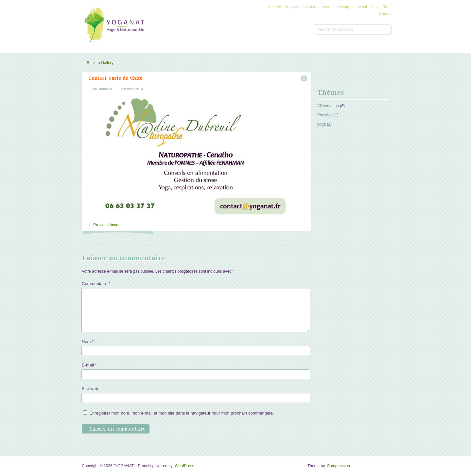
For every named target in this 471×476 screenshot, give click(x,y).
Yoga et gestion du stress (307, 7)
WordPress (184, 466)
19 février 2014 (131, 89)
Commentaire (96, 284)
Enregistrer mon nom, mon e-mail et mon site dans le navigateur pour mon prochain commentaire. (182, 413)
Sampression (339, 466)
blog (375, 7)
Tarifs (388, 7)
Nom (88, 341)
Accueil (275, 7)
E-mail (89, 365)
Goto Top (385, 468)
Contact (386, 14)
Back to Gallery (98, 63)
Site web (90, 389)
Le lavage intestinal (350, 7)
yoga (322, 124)
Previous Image (105, 225)
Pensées (325, 115)
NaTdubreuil (102, 89)
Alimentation (328, 106)
